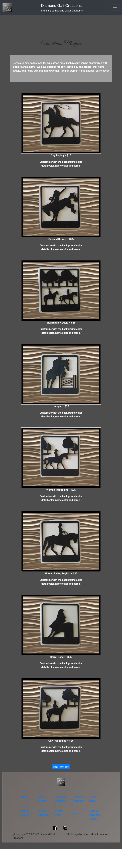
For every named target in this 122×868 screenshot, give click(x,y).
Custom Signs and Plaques (94, 815)
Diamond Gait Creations (61, 5)
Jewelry (76, 814)
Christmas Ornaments (61, 801)
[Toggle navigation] (115, 7)
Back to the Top (61, 767)
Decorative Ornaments (78, 801)
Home (24, 797)
